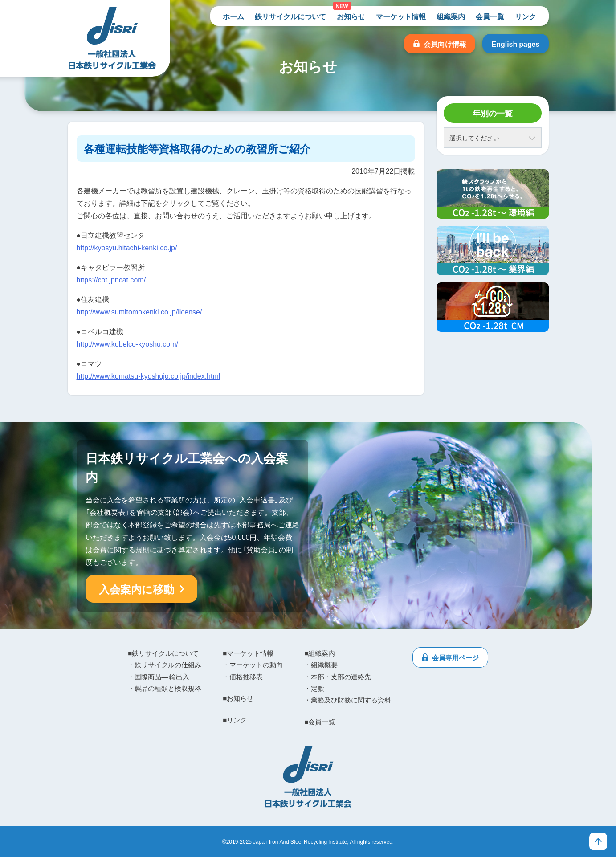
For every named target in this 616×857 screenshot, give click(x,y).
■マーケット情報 (248, 653)
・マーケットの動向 (253, 665)
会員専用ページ (455, 657)
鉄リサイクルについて (290, 16)
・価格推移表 (243, 677)
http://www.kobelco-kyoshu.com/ (128, 343)
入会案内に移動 (137, 589)
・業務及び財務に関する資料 (348, 700)
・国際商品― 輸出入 (159, 677)
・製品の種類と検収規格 (165, 688)
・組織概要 (321, 665)
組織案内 (451, 16)
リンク (526, 16)
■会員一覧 (320, 722)
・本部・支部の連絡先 (338, 677)
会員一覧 (490, 16)
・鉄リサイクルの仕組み (165, 665)
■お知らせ (238, 698)
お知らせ (351, 16)
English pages (515, 44)
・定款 (314, 688)
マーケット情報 (401, 16)
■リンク (235, 720)
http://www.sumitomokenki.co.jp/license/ (139, 311)
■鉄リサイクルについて (163, 653)
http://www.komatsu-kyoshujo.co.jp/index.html (149, 375)
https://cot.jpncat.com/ (111, 279)
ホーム (233, 16)
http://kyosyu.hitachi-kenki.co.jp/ (127, 247)
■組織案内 (320, 653)
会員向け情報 (445, 44)
